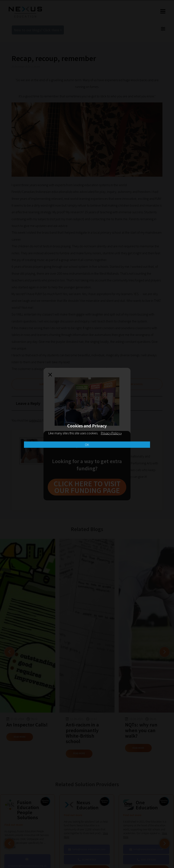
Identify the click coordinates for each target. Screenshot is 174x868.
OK (87, 445)
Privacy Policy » (111, 433)
